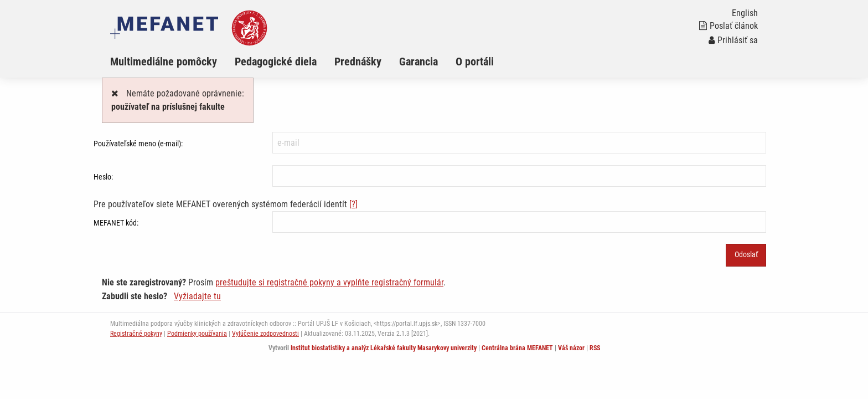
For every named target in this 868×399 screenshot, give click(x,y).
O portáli (475, 62)
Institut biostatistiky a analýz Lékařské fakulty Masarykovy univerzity (384, 348)
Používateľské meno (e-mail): (138, 144)
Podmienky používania (197, 334)
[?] (353, 204)
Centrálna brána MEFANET (517, 348)
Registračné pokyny (136, 334)
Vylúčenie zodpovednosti (265, 334)
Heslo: (103, 177)
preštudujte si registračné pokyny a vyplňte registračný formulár (329, 282)
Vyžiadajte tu (197, 296)
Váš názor (571, 348)
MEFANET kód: (116, 223)
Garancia (418, 62)
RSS (595, 348)
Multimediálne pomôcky (164, 62)
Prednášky (358, 62)
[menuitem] (172, 62)
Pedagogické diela (276, 62)
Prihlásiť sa (733, 40)
